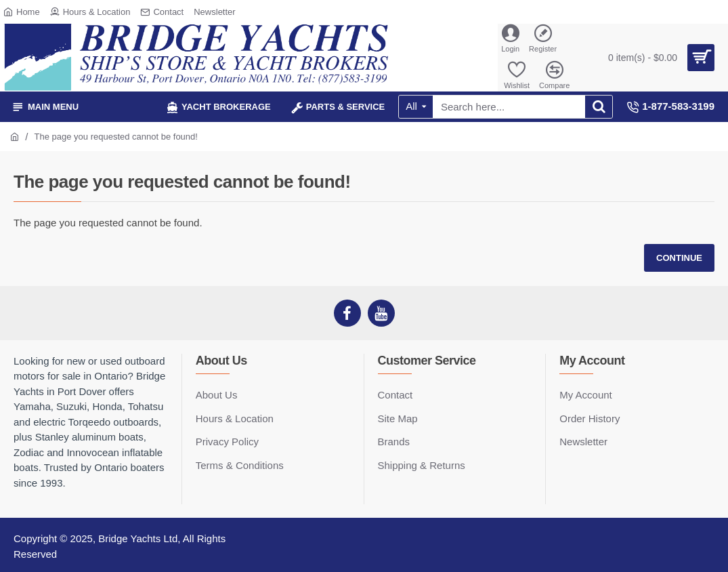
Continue (679, 258)
